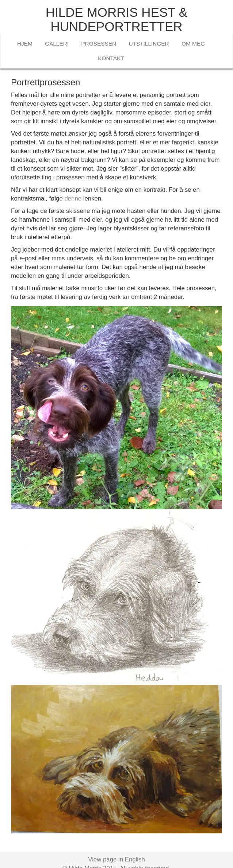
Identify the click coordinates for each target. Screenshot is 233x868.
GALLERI (57, 44)
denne (73, 198)
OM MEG (193, 44)
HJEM (25, 44)
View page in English (116, 859)
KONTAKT (111, 58)
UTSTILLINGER (149, 44)
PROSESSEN (99, 44)
